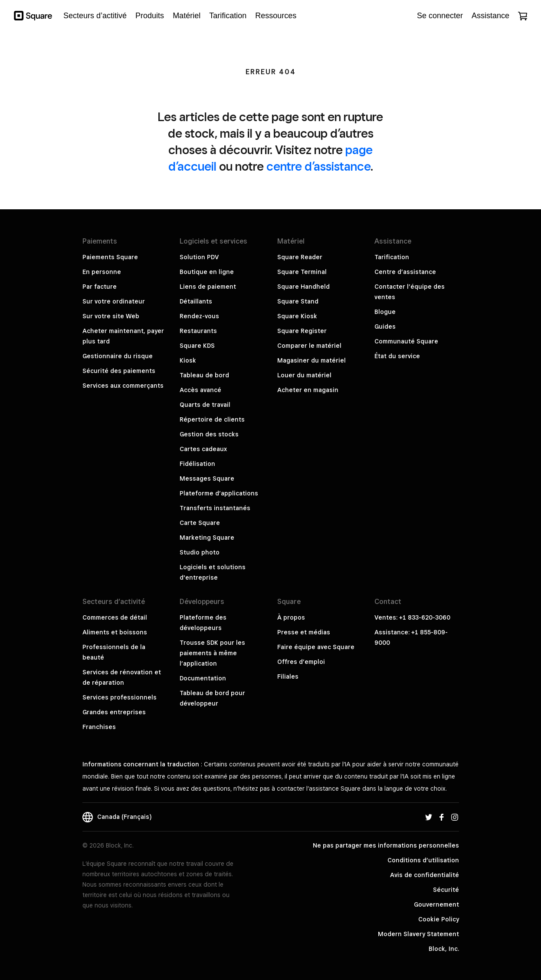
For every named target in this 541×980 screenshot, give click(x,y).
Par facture (100, 287)
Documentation (203, 678)
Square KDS (197, 346)
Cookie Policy (439, 919)
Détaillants (196, 301)
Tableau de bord (204, 375)
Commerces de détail (115, 617)
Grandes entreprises (114, 712)
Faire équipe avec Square (316, 647)
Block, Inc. (444, 949)
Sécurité (446, 890)
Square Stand (298, 301)
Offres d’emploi (301, 662)
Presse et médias (304, 632)
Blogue (385, 312)
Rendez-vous (199, 316)
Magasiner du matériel (311, 360)
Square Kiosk (297, 316)
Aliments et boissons (115, 632)
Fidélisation (197, 464)
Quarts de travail (205, 405)
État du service (397, 356)
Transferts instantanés (215, 508)
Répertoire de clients (212, 419)
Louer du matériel (304, 375)
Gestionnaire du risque (118, 356)
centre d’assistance (318, 166)
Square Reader (300, 257)
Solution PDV (199, 257)
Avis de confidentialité (425, 875)
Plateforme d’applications (219, 493)
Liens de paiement (208, 287)
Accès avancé (200, 390)
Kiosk (188, 360)
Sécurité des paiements (119, 371)
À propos (291, 617)
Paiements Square (110, 257)
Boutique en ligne (207, 272)
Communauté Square (406, 341)
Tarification (392, 257)
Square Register (302, 331)
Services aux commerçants (123, 386)
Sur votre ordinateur (114, 301)
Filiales (288, 676)
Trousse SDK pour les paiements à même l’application (212, 653)
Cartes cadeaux (203, 449)
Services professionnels (120, 697)
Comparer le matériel (309, 346)
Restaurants (198, 331)
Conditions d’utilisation (423, 860)
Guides (385, 327)
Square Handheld (303, 287)
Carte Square (200, 523)
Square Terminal (302, 272)
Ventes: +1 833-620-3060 (412, 617)
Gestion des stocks (209, 434)
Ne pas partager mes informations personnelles (386, 845)
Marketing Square (207, 538)
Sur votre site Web (111, 316)
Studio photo (200, 552)
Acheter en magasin (308, 390)
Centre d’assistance (405, 272)
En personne (102, 272)
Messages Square (207, 478)
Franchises (99, 727)
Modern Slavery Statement (418, 934)
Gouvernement (436, 904)
